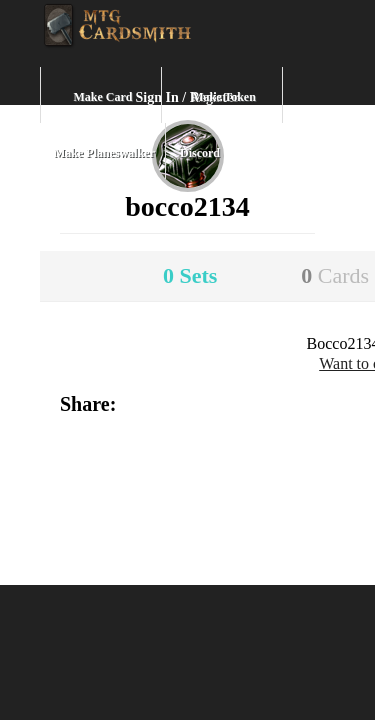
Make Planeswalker (104, 153)
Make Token (224, 97)
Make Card (103, 97)
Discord (200, 153)
